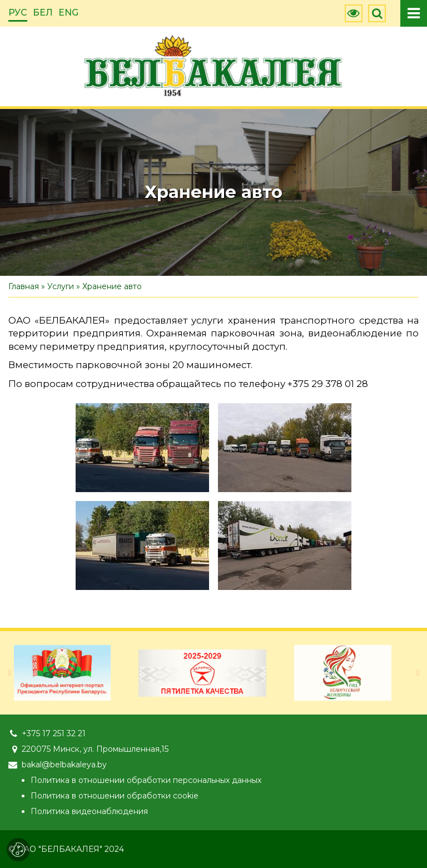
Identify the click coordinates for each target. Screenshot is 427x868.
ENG (68, 13)
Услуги (61, 286)
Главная (24, 286)
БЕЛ (43, 13)
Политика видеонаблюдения (89, 811)
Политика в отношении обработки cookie (115, 796)
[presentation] (9, 673)
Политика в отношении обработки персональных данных (146, 780)
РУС (18, 13)
